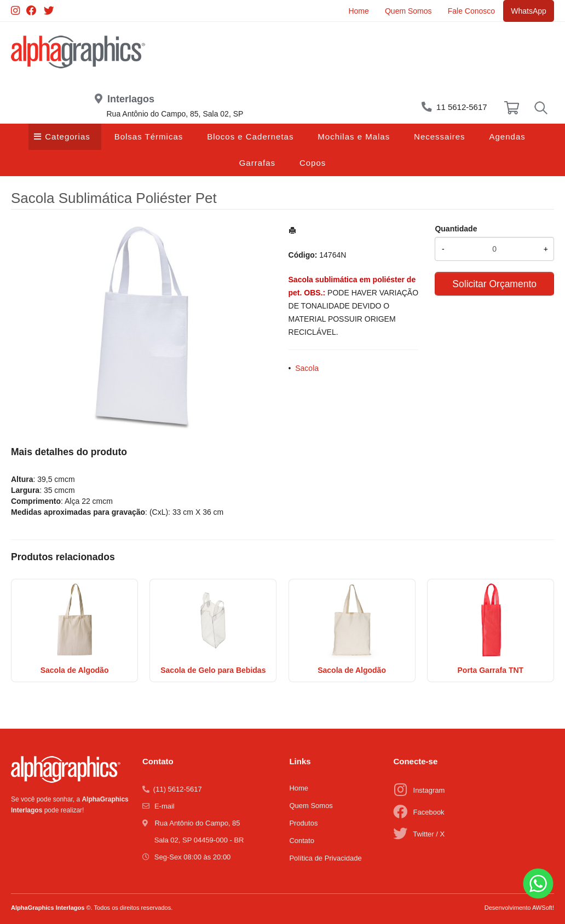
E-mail (165, 806)
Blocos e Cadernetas (250, 136)
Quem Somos (407, 11)
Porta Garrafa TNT (491, 670)
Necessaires (440, 136)
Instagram (429, 790)
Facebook (429, 812)
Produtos (303, 823)
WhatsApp (528, 11)
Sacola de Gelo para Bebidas (213, 670)
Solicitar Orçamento (494, 284)
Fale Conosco (470, 11)
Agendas (508, 136)
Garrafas (257, 163)
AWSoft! (543, 908)
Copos (313, 163)
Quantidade (456, 229)
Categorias (68, 136)
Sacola (307, 368)
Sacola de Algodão (75, 670)
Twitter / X (429, 834)
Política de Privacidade (325, 858)
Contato (302, 841)
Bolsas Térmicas (149, 136)
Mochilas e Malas (354, 136)
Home (357, 11)
